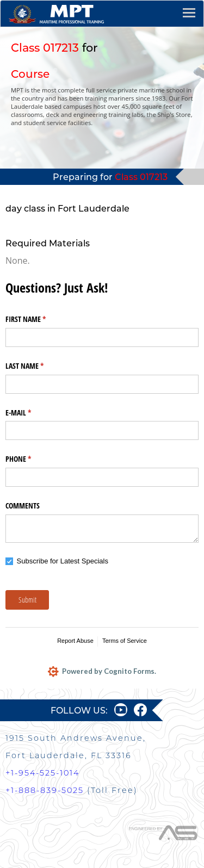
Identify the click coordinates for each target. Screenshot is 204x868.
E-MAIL (31, 413)
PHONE (31, 459)
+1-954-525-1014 (42, 773)
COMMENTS (23, 506)
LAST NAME (37, 366)
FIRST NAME (38, 319)
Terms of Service (125, 641)
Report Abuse (75, 641)
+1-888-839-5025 (45, 790)
